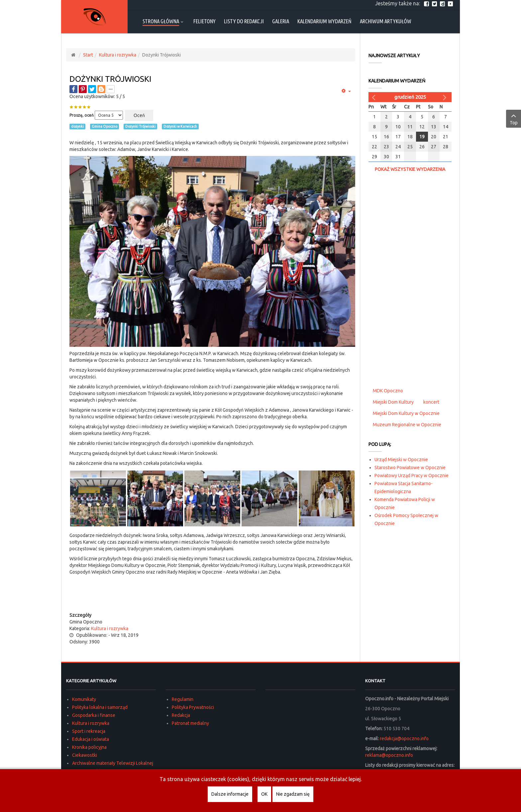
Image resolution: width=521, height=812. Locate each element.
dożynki (77, 126)
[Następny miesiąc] (446, 97)
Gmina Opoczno (104, 126)
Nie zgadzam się (293, 794)
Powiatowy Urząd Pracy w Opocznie (412, 475)
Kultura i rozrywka (118, 55)
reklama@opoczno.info (389, 755)
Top (514, 118)
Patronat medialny (190, 723)
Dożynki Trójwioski (110, 79)
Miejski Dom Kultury (393, 402)
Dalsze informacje (230, 794)
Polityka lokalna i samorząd (100, 707)
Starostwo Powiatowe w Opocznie (410, 468)
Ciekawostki (85, 755)
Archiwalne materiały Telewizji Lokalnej (113, 763)
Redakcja (181, 715)
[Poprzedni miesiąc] (374, 97)
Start (88, 55)
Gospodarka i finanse (94, 715)
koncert (431, 402)
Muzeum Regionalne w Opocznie (407, 425)
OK (264, 794)
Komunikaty (84, 699)
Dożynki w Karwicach (180, 126)
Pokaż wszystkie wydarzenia (410, 169)
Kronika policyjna (89, 747)
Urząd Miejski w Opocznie (401, 460)
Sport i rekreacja (89, 731)
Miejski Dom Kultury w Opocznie (406, 413)
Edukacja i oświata (91, 739)
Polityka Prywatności (193, 707)
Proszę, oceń (82, 115)
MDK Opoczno (388, 391)
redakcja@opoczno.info (404, 739)
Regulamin (183, 699)
